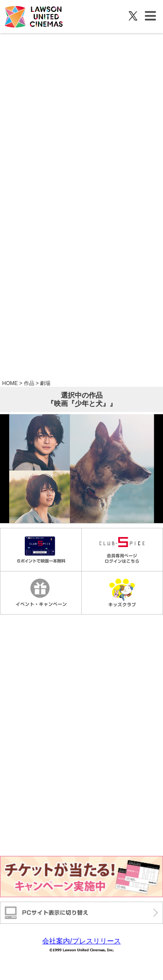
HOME (10, 383)
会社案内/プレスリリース (81, 941)
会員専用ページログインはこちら (122, 550)
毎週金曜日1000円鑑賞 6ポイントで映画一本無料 (41, 550)
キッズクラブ (122, 593)
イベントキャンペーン (41, 593)
